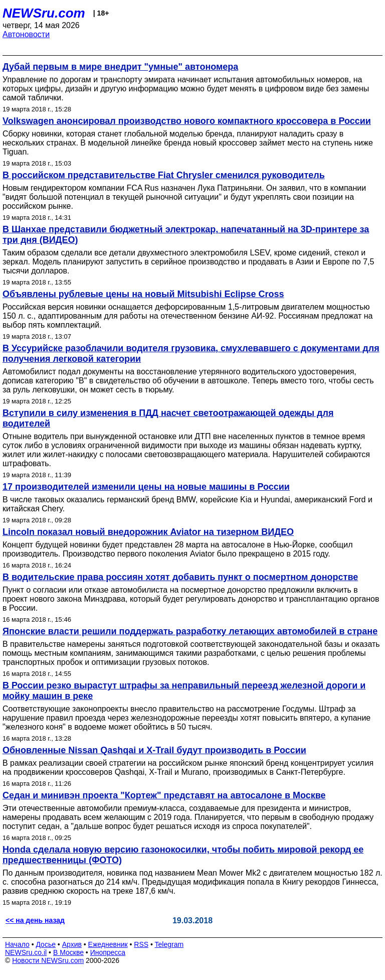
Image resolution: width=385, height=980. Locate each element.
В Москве (68, 952)
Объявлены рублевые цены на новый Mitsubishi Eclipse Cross (143, 294)
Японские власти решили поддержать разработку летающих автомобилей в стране (190, 631)
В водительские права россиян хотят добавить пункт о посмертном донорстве (180, 577)
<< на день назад (35, 920)
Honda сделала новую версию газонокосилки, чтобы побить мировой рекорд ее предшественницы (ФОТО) (183, 855)
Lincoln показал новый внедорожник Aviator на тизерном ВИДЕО (148, 532)
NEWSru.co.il (26, 952)
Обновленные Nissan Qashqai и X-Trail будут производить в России (154, 750)
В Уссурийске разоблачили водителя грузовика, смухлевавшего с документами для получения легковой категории (191, 354)
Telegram (169, 944)
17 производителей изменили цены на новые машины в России (146, 487)
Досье (46, 944)
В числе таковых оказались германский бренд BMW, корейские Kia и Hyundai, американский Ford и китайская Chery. (187, 504)
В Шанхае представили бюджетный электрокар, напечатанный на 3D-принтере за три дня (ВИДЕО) (186, 235)
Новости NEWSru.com (48, 960)
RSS (141, 944)
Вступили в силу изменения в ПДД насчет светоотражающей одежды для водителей (168, 418)
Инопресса (108, 952)
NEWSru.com (44, 13)
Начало (17, 944)
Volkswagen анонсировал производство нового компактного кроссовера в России (187, 121)
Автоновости (26, 34)
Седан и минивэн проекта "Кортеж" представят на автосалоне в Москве (164, 795)
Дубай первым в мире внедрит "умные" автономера (120, 67)
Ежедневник (108, 944)
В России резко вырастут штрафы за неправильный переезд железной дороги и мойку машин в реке (184, 691)
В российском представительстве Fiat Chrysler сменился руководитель (164, 175)
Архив (72, 944)
